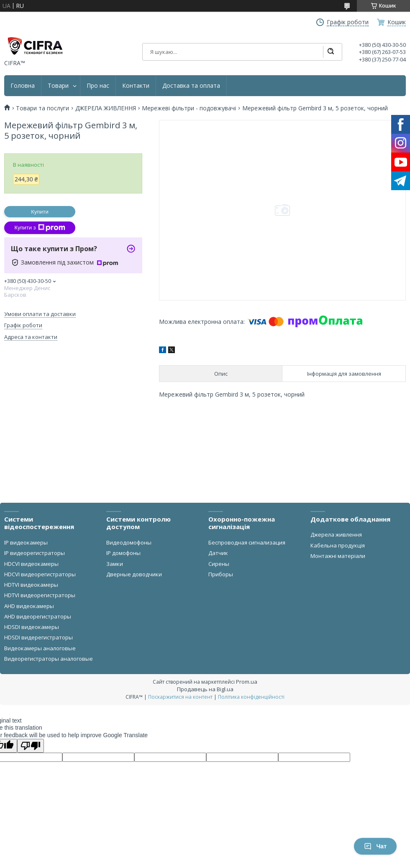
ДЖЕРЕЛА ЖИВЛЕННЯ (106, 108)
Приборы (221, 574)
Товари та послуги (42, 108)
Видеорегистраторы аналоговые (49, 659)
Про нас (98, 86)
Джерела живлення (336, 535)
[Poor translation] (31, 746)
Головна (23, 86)
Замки (115, 564)
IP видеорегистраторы (35, 553)
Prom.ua (247, 682)
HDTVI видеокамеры (31, 585)
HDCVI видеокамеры (31, 564)
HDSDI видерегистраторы (38, 637)
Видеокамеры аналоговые (40, 648)
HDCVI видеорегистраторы (40, 574)
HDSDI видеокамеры (32, 627)
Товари (58, 86)
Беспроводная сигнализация (247, 542)
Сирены (219, 564)
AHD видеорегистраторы (38, 616)
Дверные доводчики (134, 574)
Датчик (218, 553)
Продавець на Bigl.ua (205, 689)
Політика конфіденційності (251, 697)
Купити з (40, 228)
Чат (375, 846)
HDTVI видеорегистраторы (40, 595)
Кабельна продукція (338, 545)
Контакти (136, 86)
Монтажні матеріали (338, 556)
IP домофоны (123, 553)
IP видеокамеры (26, 542)
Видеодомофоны (129, 542)
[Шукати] (331, 52)
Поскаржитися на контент (180, 697)
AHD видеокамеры (29, 606)
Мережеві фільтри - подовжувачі (189, 108)
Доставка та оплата (191, 86)
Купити (40, 212)
